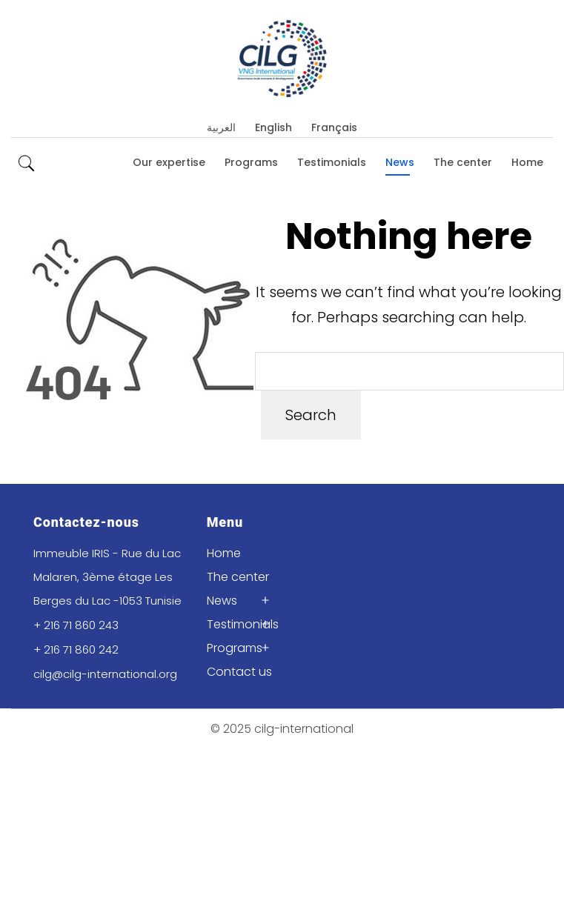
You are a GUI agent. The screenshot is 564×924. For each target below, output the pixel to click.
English (273, 127)
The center (463, 162)
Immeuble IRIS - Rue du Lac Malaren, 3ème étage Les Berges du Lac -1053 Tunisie (107, 577)
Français (334, 127)
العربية (221, 127)
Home (527, 162)
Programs (251, 162)
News (400, 162)
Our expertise (169, 162)
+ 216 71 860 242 (76, 649)
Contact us (239, 672)
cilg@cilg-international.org (105, 674)
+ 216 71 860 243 (76, 625)
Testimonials (332, 162)
